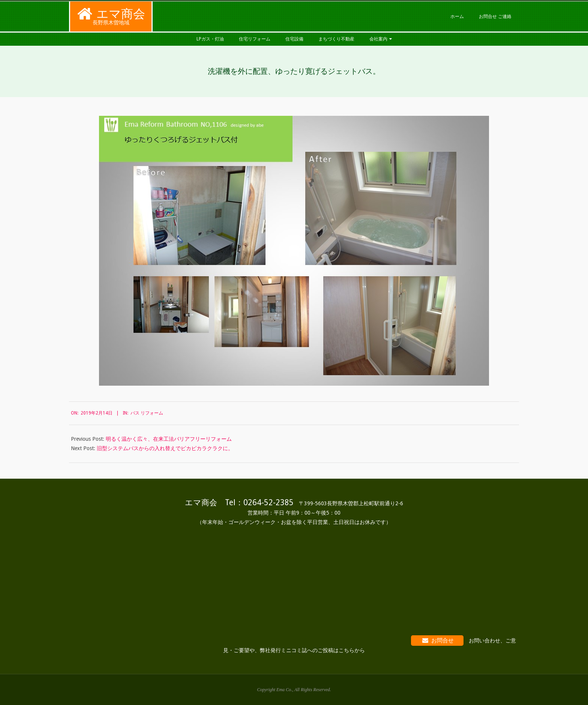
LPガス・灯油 (210, 39)
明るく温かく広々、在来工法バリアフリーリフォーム (169, 439)
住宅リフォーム (255, 39)
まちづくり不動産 (336, 39)
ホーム (457, 16)
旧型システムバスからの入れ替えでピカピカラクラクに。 (165, 448)
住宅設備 (294, 39)
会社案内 (378, 39)
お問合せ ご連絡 (495, 16)
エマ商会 (121, 14)
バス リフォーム (147, 413)
